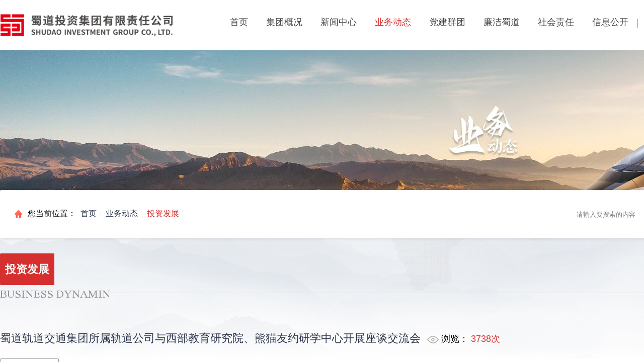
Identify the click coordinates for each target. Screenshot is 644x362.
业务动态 (122, 213)
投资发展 (163, 213)
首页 (239, 22)
